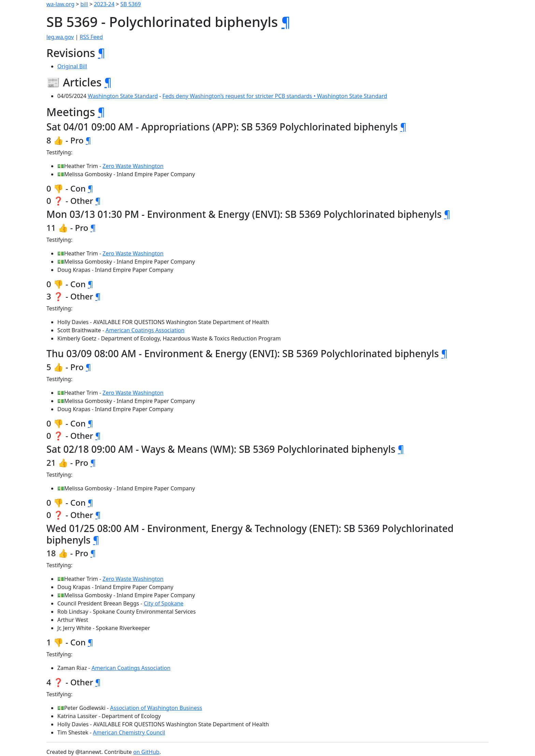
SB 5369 (131, 4)
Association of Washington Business (156, 708)
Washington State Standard (123, 96)
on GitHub (146, 752)
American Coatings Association (145, 330)
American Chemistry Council (129, 732)
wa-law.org (60, 4)
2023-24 (104, 4)
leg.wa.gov (60, 37)
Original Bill (72, 66)
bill (84, 4)
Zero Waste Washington (133, 166)
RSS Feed (91, 37)
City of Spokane (163, 603)
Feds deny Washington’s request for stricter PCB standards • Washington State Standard (275, 96)
